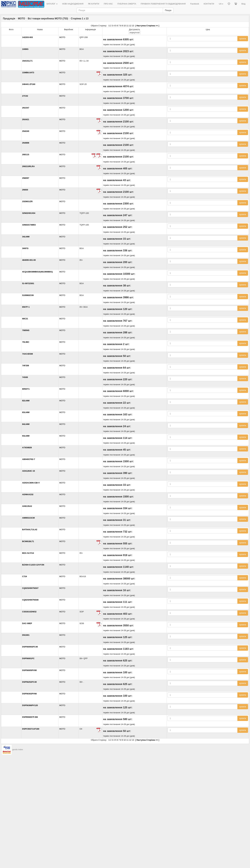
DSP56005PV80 (29, 670)
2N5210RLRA (28, 166)
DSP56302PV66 (29, 694)
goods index (18, 750)
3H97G (25, 248)
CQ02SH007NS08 (30, 600)
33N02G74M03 (29, 225)
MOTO (21, 19)
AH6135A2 (27, 506)
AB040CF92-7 (29, 459)
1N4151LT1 (27, 61)
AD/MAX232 (28, 494)
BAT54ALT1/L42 (30, 530)
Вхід (244, 4)
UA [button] (221, 4)
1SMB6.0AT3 (28, 73)
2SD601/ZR (27, 201)
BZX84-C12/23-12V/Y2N (33, 565)
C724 (25, 576)
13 (133, 26)
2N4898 (26, 143)
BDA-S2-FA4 (28, 553)
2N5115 (26, 155)
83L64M (26, 412)
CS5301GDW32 (29, 612)
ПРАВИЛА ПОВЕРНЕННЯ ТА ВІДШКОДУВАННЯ (163, 4)
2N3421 (26, 119)
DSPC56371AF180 (31, 729)
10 (125, 26)
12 (130, 26)
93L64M (26, 436)
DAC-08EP (27, 623)
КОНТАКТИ (209, 4)
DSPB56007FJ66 (30, 717)
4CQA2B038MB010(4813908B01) (37, 272)
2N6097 (26, 178)
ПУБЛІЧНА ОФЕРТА (127, 4)
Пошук (168, 10)
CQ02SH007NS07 (30, 588)
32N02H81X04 (29, 213)
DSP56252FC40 (29, 682)
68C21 (25, 319)
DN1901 (26, 635)
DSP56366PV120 (30, 705)
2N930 (25, 190)
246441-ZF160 (29, 84)
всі (135, 33)
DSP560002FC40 (30, 647)
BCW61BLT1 (28, 541)
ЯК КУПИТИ (94, 4)
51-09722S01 (28, 283)
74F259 (26, 366)
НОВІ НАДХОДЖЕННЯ (73, 4)
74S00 (25, 377)
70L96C (26, 342)
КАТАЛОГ (52, 4)
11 (127, 26)
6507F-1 (26, 307)
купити (243, 39)
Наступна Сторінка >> (147, 26)
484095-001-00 (29, 260)
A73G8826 (27, 448)
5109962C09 (28, 295)
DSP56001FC (28, 658)
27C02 (25, 96)
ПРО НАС (108, 4)
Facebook (195, 4)
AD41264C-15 (29, 471)
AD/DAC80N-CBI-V (31, 483)
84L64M (26, 424)
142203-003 (27, 37)
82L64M (26, 401)
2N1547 (26, 108)
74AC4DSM (27, 354)
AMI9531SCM (28, 518)
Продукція (9, 19)
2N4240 (26, 131)
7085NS (26, 330)
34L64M (26, 237)
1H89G (25, 49)
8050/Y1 (26, 389)
